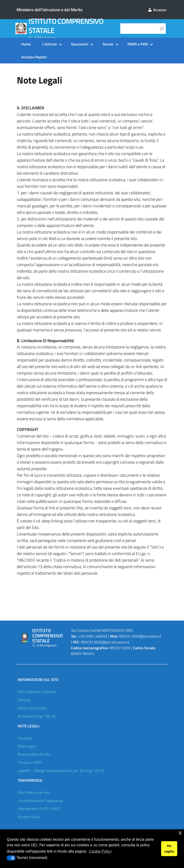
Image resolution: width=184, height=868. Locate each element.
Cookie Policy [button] (100, 851)
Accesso (157, 10)
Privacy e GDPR (30, 762)
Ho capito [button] (169, 849)
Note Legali (27, 746)
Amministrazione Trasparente (40, 801)
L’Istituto (50, 44)
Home (26, 44)
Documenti (80, 44)
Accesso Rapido (34, 57)
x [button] (180, 833)
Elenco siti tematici (32, 708)
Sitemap (24, 700)
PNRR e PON (138, 44)
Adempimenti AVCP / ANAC (39, 809)
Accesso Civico (29, 817)
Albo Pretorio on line (34, 792)
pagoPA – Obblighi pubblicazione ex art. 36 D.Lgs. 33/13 (61, 771)
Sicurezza (25, 738)
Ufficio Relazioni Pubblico (37, 692)
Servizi (108, 44)
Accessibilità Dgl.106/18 (37, 716)
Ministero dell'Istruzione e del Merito (50, 10)
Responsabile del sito (34, 754)
